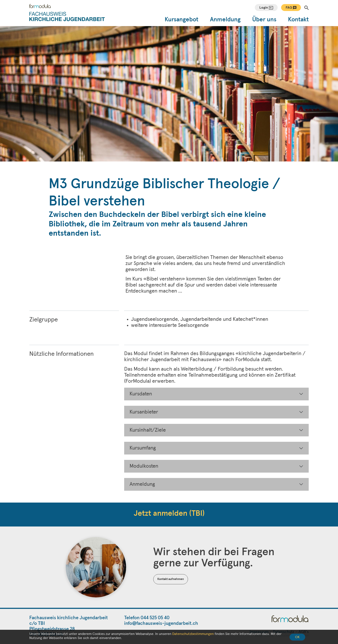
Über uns (264, 20)
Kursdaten (141, 394)
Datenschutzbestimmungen (193, 634)
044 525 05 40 (155, 618)
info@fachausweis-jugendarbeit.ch (161, 624)
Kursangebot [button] (182, 20)
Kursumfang (143, 448)
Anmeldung (225, 20)
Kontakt (298, 20)
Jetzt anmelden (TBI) (169, 514)
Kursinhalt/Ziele (148, 430)
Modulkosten (144, 466)
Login (266, 8)
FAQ (291, 8)
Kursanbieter (144, 412)
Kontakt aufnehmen (171, 579)
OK (297, 637)
